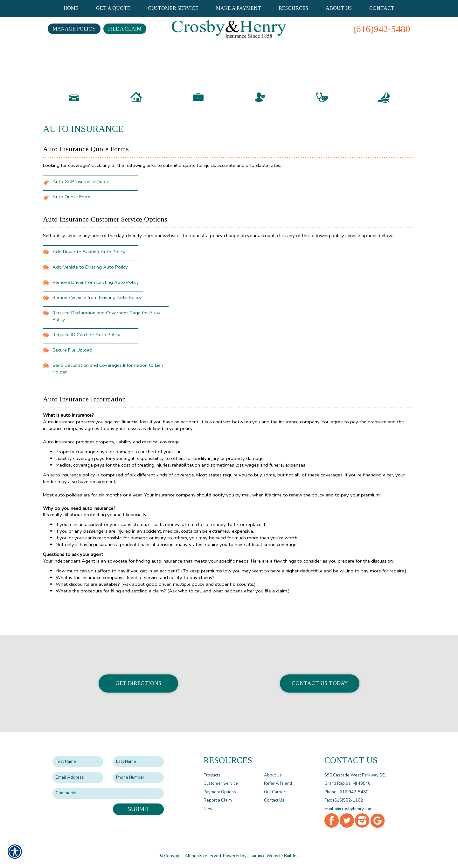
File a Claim (125, 29)
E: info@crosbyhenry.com (348, 809)
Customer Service (221, 783)
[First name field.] (78, 761)
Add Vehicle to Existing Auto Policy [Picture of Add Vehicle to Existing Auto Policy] (90, 299)
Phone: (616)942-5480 (346, 792)
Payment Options (220, 792)
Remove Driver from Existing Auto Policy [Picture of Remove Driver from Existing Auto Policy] (96, 315)
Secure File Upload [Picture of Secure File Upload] (72, 382)
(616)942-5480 (382, 29)
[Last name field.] (138, 761)
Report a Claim (218, 800)
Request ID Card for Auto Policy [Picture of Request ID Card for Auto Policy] (86, 367)
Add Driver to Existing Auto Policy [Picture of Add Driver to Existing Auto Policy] (89, 284)
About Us (273, 775)
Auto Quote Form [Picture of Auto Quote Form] (71, 229)
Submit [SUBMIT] (139, 809)
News (209, 809)
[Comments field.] (108, 793)
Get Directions (139, 683)
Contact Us (274, 800)
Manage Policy (74, 29)
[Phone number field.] (138, 777)
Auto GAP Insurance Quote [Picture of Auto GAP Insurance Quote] (81, 214)
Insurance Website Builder (273, 856)
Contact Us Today (320, 683)
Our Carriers (276, 792)
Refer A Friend (278, 783)
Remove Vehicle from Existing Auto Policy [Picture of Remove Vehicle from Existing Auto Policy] (97, 330)
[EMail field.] (78, 777)
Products (212, 775)
